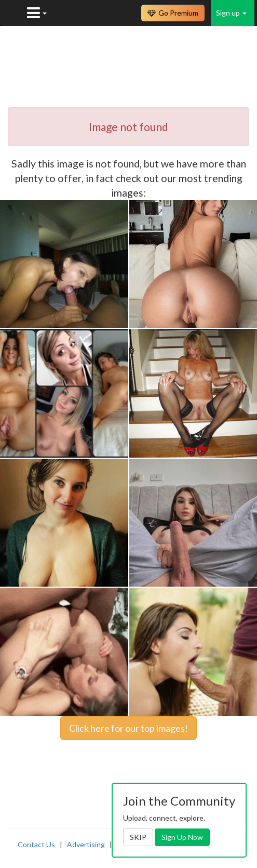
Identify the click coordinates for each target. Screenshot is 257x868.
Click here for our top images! (128, 728)
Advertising (86, 844)
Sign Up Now (182, 837)
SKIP (138, 837)
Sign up (231, 13)
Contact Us (36, 844)
